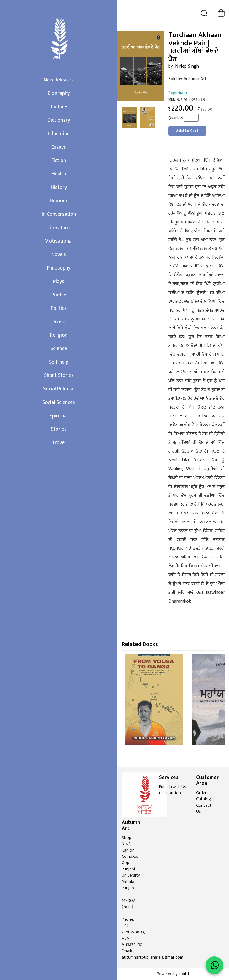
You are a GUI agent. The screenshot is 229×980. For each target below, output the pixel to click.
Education (59, 134)
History (59, 188)
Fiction (59, 160)
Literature (59, 228)
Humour (59, 201)
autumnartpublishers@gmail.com (152, 957)
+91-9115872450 (132, 941)
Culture (59, 107)
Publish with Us (173, 787)
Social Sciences (59, 402)
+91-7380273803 (133, 929)
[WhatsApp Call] (214, 965)
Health (59, 174)
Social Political (59, 389)
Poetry (59, 295)
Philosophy (59, 268)
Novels (59, 255)
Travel (59, 443)
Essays (59, 147)
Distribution (170, 793)
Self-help (59, 362)
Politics (59, 308)
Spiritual (59, 416)
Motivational (59, 241)
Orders (202, 793)
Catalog (204, 799)
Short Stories (59, 375)
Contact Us (204, 808)
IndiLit (184, 974)
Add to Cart (187, 131)
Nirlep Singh (187, 66)
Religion (59, 335)
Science (59, 349)
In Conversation (59, 214)
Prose (59, 322)
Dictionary (59, 120)
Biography (59, 93)
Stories (59, 429)
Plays (59, 282)
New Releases (59, 80)
